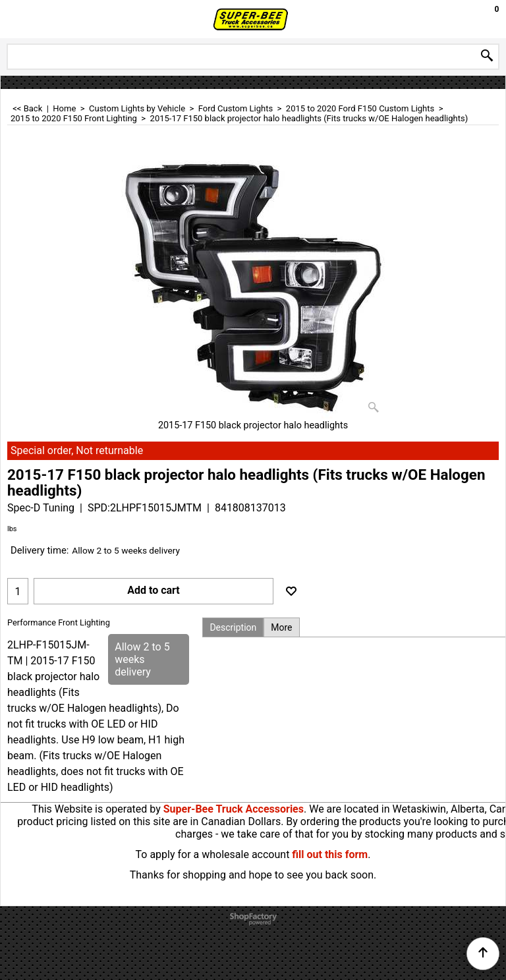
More (281, 627)
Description (233, 627)
